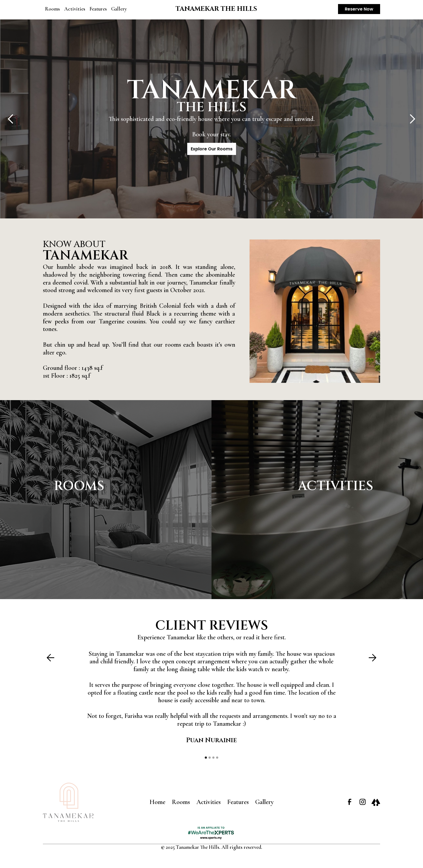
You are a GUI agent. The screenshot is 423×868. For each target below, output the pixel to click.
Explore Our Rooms (212, 149)
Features (98, 9)
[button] (11, 119)
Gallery (119, 9)
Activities (75, 9)
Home (157, 802)
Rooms (52, 9)
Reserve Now (359, 9)
